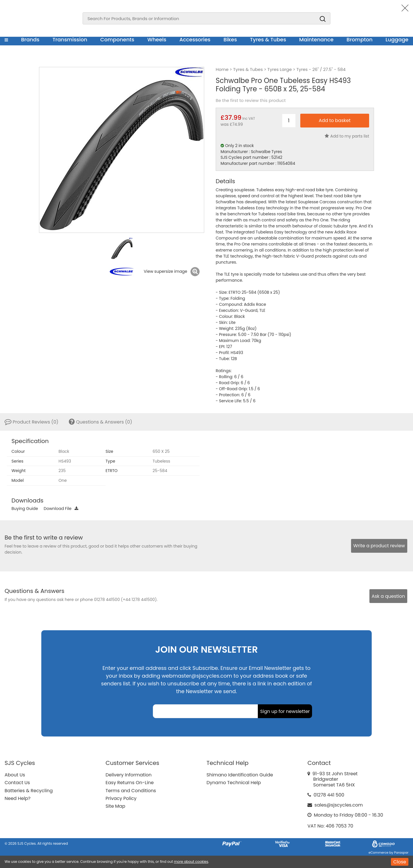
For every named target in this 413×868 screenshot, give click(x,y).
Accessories (195, 39)
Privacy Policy (121, 798)
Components (117, 39)
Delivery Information (128, 775)
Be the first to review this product (251, 100)
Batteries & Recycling (29, 791)
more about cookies (191, 862)
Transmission (70, 39)
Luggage (397, 39)
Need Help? (17, 798)
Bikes (230, 39)
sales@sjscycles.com (339, 805)
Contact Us (17, 783)
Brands (30, 39)
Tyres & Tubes (268, 39)
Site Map (115, 806)
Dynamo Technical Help (234, 783)
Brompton (360, 39)
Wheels (157, 39)
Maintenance (316, 39)
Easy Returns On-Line (130, 783)
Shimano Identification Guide (240, 775)
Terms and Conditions (131, 791)
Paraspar (401, 852)
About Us (15, 775)
